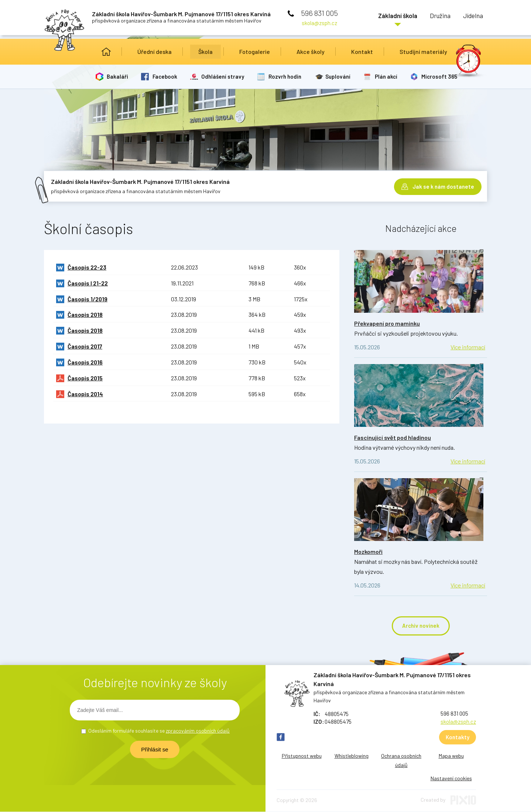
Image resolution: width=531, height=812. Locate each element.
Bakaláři (118, 76)
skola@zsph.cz (319, 23)
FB (281, 737)
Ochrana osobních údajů (401, 761)
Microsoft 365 (443, 76)
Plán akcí (389, 76)
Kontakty (458, 737)
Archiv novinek (421, 626)
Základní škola (383, 17)
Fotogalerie (255, 52)
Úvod (106, 52)
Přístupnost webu (302, 756)
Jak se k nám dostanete (443, 185)
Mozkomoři (368, 551)
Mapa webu (451, 756)
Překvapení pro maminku (387, 323)
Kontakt (362, 52)
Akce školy (311, 52)
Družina (431, 17)
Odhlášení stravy (225, 76)
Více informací (468, 347)
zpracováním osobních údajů (198, 731)
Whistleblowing (352, 756)
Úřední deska (155, 52)
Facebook (166, 76)
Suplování (341, 76)
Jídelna (470, 17)
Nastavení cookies (451, 779)
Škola (205, 52)
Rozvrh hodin (287, 76)
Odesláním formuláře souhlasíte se (159, 731)
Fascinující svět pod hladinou (393, 437)
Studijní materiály (423, 52)
